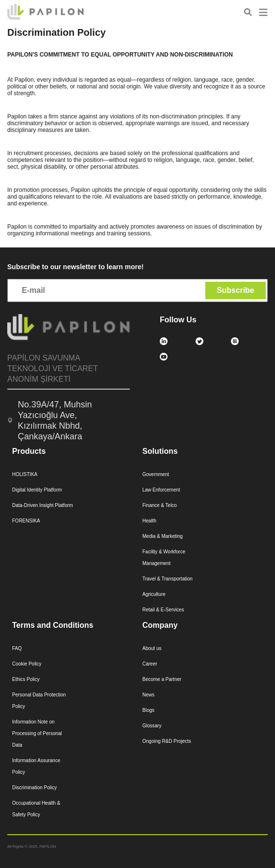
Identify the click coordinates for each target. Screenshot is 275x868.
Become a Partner (162, 679)
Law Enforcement (161, 490)
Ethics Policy (26, 679)
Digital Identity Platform (37, 490)
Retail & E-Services (163, 610)
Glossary (152, 726)
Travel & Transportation (168, 579)
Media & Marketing (162, 536)
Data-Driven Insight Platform (43, 505)
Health (149, 521)
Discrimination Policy (34, 788)
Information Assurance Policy (36, 766)
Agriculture (154, 594)
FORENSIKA (26, 521)
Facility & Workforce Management (164, 557)
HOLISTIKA (25, 474)
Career (150, 664)
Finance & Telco (160, 505)
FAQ (17, 648)
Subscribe (236, 290)
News (148, 695)
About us (152, 648)
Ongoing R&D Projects (167, 741)
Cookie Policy (27, 664)
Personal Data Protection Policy (39, 701)
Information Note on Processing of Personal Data (37, 733)
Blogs (148, 710)
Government (156, 474)
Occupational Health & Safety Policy (36, 809)
